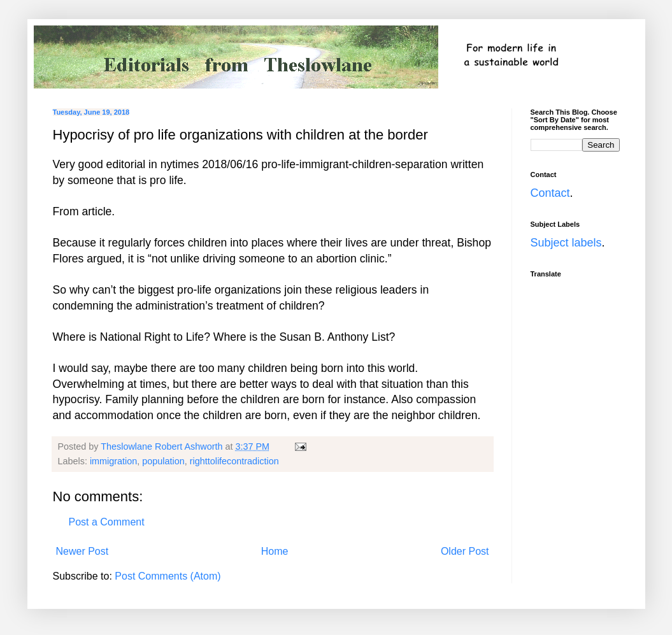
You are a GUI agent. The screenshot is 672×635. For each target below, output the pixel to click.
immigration (113, 461)
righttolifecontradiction (234, 461)
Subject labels (566, 243)
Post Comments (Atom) (168, 576)
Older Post (465, 551)
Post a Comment (107, 522)
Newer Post (82, 551)
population (163, 461)
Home (275, 551)
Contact (550, 193)
